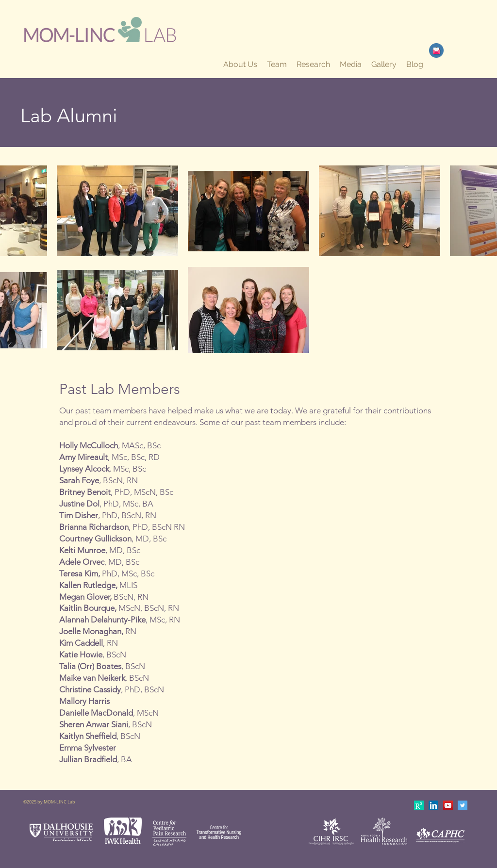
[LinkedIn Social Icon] (433, 805)
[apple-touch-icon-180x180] (419, 805)
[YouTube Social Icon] (448, 805)
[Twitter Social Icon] (463, 805)
